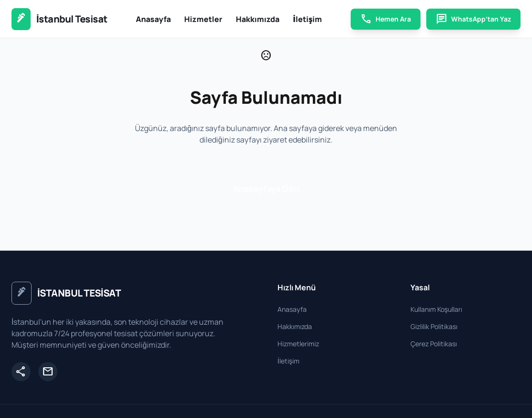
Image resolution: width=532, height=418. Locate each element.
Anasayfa (153, 19)
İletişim (307, 19)
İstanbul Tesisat (72, 19)
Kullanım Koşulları (436, 309)
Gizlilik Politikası (434, 326)
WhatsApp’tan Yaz (473, 19)
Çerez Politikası (434, 344)
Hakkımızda (258, 19)
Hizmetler (203, 19)
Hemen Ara (386, 19)
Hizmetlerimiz (298, 344)
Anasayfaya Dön (266, 188)
